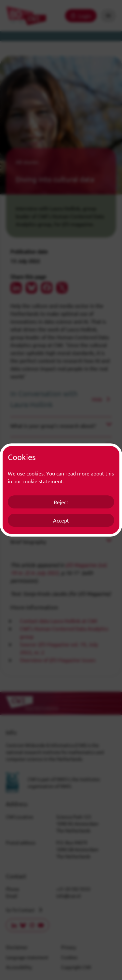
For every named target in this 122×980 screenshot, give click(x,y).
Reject (61, 502)
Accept (61, 520)
